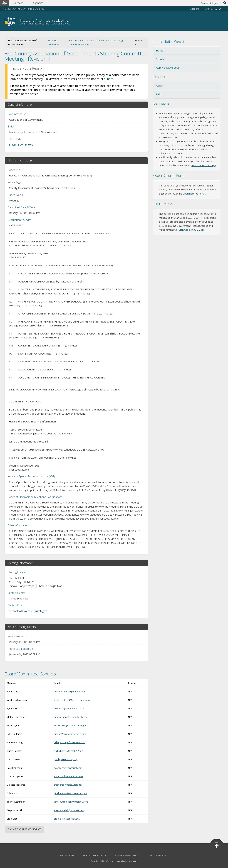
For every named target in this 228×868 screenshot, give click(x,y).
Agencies (39, 3)
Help (159, 94)
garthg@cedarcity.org (66, 759)
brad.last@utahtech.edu (67, 819)
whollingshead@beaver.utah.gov (72, 700)
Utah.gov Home (67, 855)
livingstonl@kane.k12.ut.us (68, 776)
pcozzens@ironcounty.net (68, 768)
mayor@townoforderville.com (70, 734)
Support (194, 9)
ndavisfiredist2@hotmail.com (70, 692)
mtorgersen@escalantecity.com (71, 717)
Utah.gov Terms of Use (95, 855)
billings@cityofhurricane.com (69, 742)
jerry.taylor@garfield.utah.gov (70, 726)
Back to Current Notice (24, 829)
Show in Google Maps (51, 586)
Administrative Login (168, 68)
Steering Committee (54, 42)
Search (160, 59)
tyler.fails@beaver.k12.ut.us (69, 709)
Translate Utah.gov (158, 855)
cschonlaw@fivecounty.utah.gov (28, 611)
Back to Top (217, 845)
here (110, 79)
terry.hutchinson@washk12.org (71, 802)
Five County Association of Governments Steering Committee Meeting (96, 42)
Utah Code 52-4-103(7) (204, 165)
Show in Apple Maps (22, 586)
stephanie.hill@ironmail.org (69, 810)
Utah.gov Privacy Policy (127, 855)
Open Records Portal (194, 194)
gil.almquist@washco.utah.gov (70, 793)
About (160, 86)
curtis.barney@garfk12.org (69, 751)
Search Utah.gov (209, 3)
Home (160, 51)
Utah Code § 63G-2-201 (191, 230)
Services (19, 3)
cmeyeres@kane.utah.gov (68, 785)
